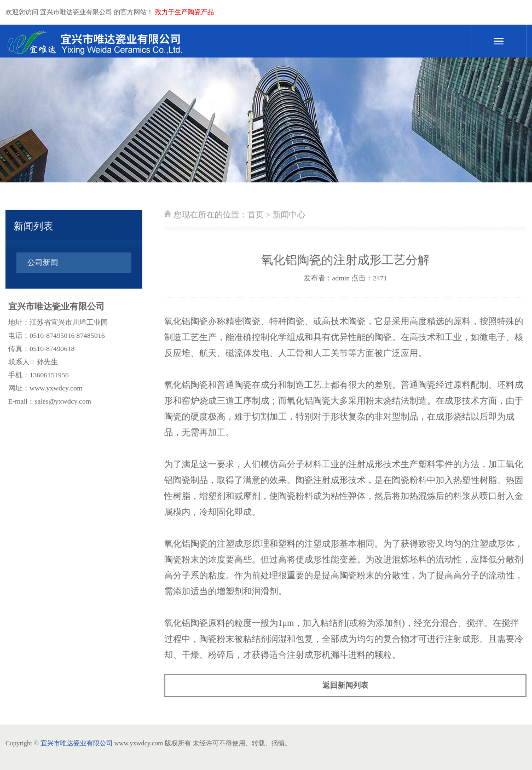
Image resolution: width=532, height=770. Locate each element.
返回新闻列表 (345, 685)
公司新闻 (43, 263)
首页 (256, 215)
